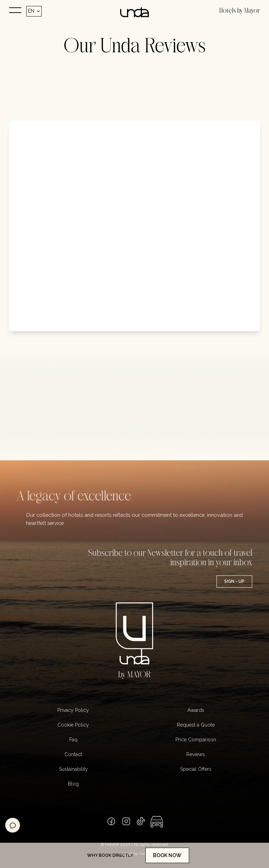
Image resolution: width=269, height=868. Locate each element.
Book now (167, 855)
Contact (73, 754)
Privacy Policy (73, 710)
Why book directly (110, 855)
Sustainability (73, 769)
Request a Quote (196, 725)
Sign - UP (234, 581)
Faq (73, 740)
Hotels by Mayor (240, 11)
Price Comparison (196, 740)
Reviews (196, 754)
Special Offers (196, 769)
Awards (196, 710)
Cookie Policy (73, 725)
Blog (73, 784)
